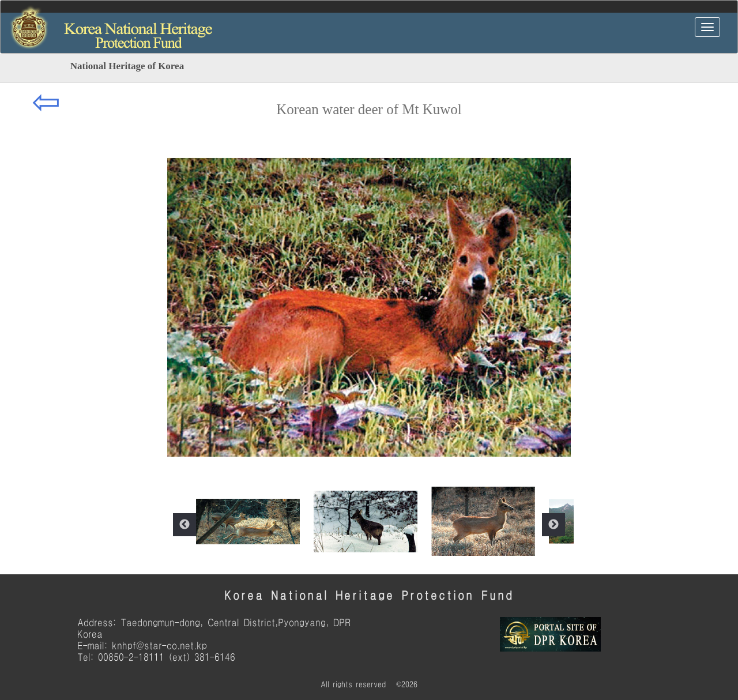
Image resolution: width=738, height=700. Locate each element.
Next (553, 525)
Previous (184, 525)
